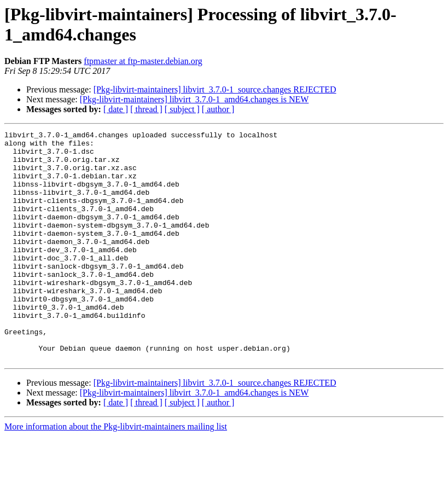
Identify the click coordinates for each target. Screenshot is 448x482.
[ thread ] (146, 109)
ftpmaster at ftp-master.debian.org (143, 61)
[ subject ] (182, 109)
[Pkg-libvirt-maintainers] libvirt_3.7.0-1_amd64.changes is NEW (194, 99)
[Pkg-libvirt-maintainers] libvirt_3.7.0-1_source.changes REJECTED (215, 89)
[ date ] (116, 109)
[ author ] (218, 109)
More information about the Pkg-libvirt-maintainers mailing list (116, 472)
